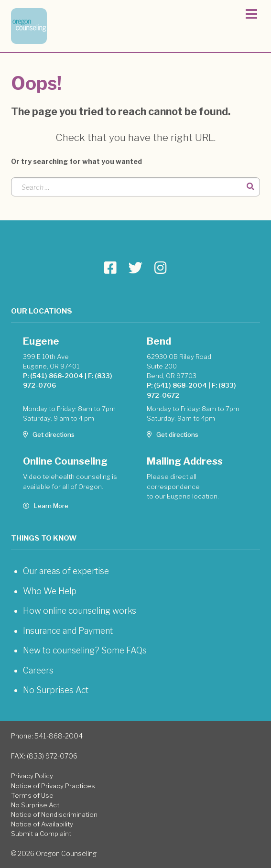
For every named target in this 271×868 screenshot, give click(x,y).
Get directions (49, 434)
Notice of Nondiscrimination (54, 814)
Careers (38, 670)
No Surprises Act (56, 690)
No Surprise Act (35, 805)
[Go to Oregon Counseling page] (110, 268)
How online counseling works (80, 611)
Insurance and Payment (68, 631)
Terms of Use (32, 795)
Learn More (46, 506)
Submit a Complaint (41, 834)
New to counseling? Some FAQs (85, 650)
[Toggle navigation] (251, 15)
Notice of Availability (42, 824)
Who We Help (50, 591)
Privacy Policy (32, 776)
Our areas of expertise (66, 571)
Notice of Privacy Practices (53, 786)
